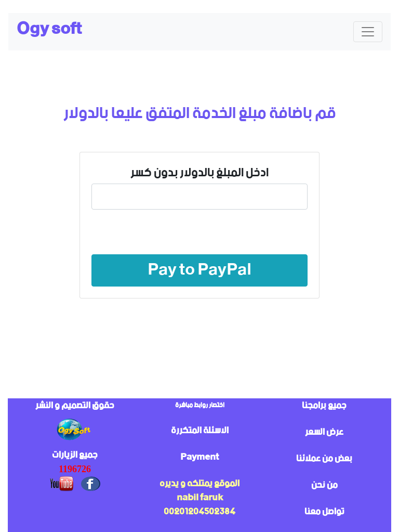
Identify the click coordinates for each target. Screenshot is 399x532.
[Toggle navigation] (368, 32)
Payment (199, 457)
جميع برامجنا (324, 406)
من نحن (324, 485)
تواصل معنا (324, 512)
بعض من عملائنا (324, 459)
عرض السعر (324, 432)
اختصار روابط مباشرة (200, 405)
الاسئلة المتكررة (200, 431)
